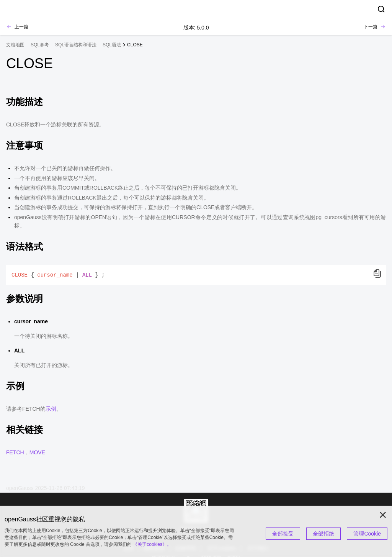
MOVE (37, 452)
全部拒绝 (323, 534)
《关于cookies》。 (152, 544)
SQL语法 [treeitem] (112, 45)
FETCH (15, 452)
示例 (51, 409)
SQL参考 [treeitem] (40, 45)
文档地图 (15, 45)
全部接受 (283, 534)
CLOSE (135, 45)
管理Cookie (367, 534)
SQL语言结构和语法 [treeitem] (76, 45)
